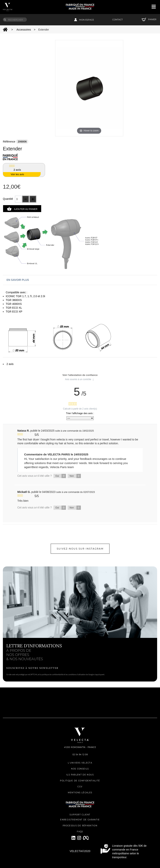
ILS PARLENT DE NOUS (80, 775)
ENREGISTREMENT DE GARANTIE (80, 820)
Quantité (8, 199)
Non (75, 476)
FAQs (80, 832)
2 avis (10, 364)
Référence (9, 142)
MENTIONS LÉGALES (80, 793)
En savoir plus (18, 280)
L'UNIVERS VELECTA (80, 763)
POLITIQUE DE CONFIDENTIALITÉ (80, 781)
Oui (61, 476)
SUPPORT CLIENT (80, 815)
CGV (80, 787)
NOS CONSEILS (80, 769)
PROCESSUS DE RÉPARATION (80, 826)
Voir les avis (17, 174)
